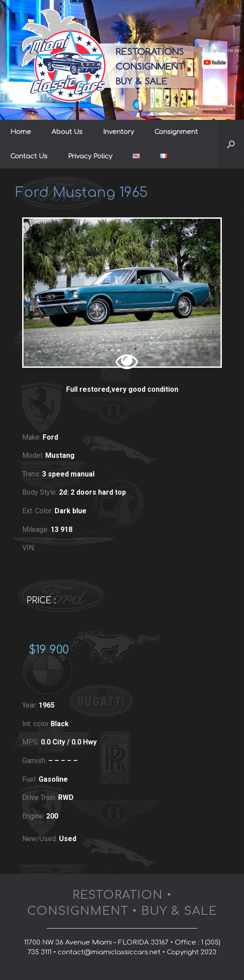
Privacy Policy (90, 156)
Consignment (176, 132)
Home (21, 132)
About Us (67, 132)
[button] (231, 144)
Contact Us (29, 156)
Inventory (118, 132)
